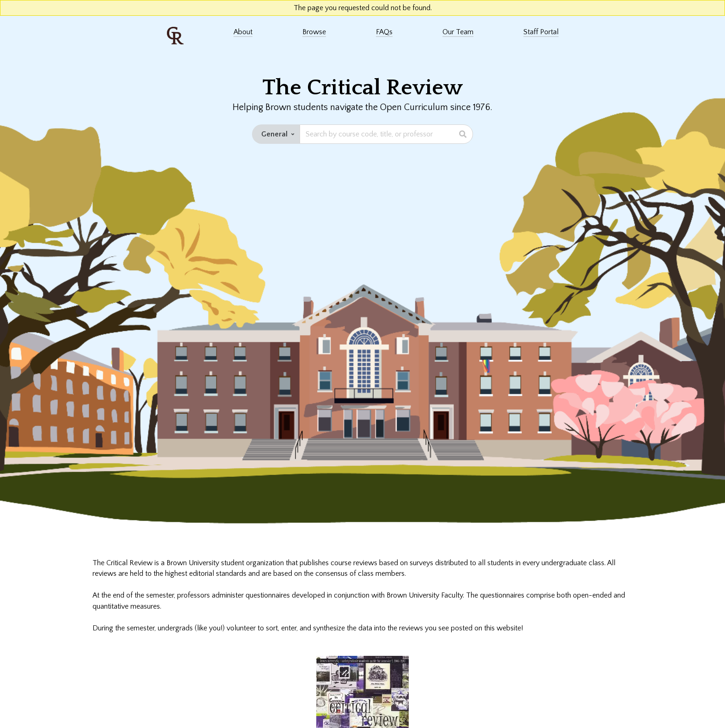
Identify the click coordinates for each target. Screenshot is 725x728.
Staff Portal (541, 32)
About (243, 32)
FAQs (384, 32)
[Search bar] (386, 134)
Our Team (458, 32)
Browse (314, 32)
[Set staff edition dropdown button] (276, 134)
